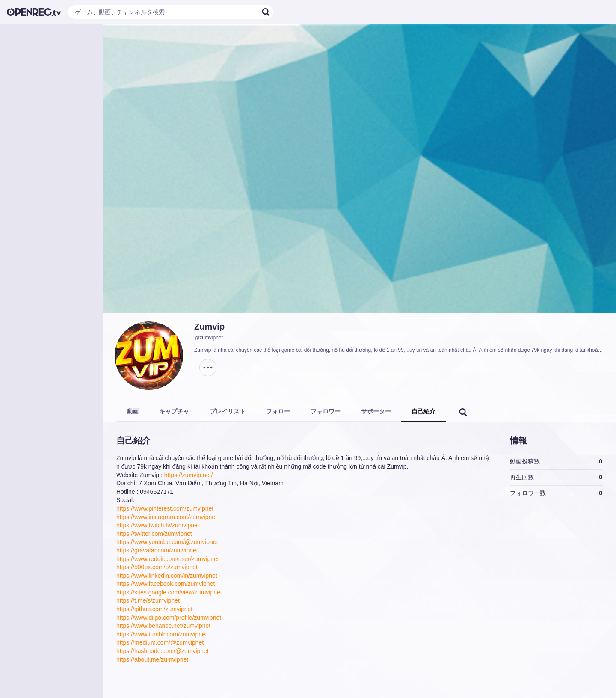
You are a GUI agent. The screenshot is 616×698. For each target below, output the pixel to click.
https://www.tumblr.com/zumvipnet (162, 634)
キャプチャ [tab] (174, 411)
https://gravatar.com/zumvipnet (157, 550)
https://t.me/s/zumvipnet (148, 600)
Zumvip (209, 327)
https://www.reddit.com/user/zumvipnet (168, 559)
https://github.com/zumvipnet (154, 609)
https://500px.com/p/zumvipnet (157, 567)
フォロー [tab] (278, 411)
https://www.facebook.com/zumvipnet (166, 584)
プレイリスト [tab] (228, 411)
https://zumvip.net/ (189, 475)
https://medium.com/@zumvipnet (160, 642)
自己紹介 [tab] (423, 411)
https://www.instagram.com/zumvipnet (167, 517)
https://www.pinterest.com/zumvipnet (165, 508)
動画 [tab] (133, 411)
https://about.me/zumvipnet (152, 659)
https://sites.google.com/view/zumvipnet (169, 592)
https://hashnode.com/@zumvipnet (163, 651)
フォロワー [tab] (326, 411)
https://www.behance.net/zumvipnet (163, 626)
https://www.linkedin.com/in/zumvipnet (167, 576)
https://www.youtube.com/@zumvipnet (167, 542)
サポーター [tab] (376, 411)
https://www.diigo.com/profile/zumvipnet (169, 618)
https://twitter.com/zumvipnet (154, 534)
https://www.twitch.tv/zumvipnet (158, 525)
